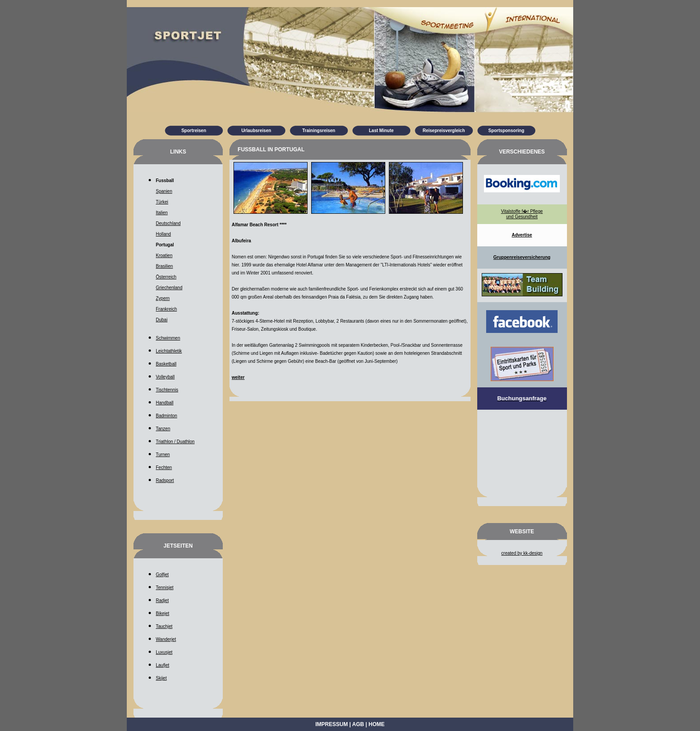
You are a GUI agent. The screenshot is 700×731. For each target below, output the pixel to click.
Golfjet (162, 575)
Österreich (166, 277)
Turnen (163, 455)
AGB (358, 724)
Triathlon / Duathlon (175, 442)
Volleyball (165, 377)
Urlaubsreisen (256, 131)
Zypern (163, 298)
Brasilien (164, 266)
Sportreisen (194, 131)
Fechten (164, 467)
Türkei (162, 202)
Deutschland (168, 223)
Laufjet (162, 665)
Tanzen (163, 429)
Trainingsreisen (319, 131)
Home (376, 724)
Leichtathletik (169, 351)
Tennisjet (165, 588)
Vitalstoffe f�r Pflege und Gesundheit (522, 214)
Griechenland (169, 288)
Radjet (162, 600)
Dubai (162, 320)
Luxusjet (164, 652)
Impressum (332, 724)
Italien (162, 213)
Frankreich (166, 309)
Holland (163, 234)
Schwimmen (168, 338)
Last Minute (381, 131)
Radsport (165, 480)
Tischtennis (167, 390)
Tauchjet (164, 626)
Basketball (166, 364)
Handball (165, 403)
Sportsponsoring (506, 131)
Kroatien (164, 255)
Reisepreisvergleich (444, 131)
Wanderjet (166, 639)
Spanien (164, 191)
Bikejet (162, 613)
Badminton (167, 416)
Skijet (161, 678)
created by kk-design (522, 553)
